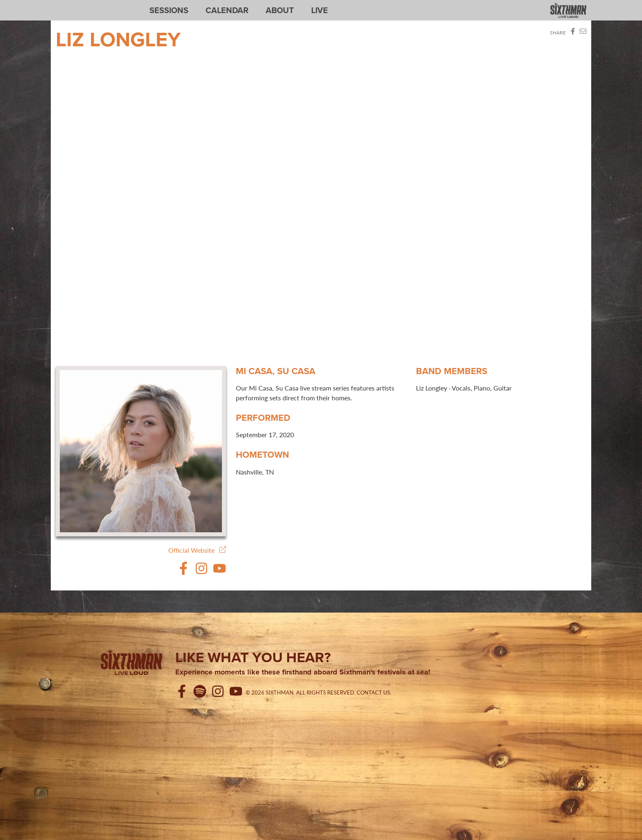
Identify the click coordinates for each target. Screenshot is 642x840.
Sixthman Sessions (75, 5)
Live (320, 10)
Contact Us (373, 692)
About (280, 10)
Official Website (197, 550)
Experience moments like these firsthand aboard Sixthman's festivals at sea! (303, 672)
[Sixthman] (131, 663)
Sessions (169, 10)
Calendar (227, 10)
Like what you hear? (253, 657)
